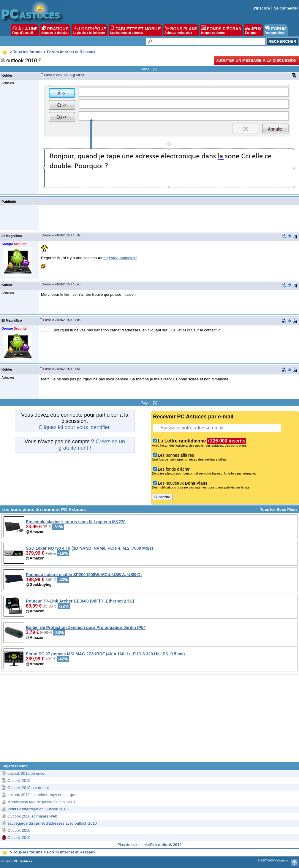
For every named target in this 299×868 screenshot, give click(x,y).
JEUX (253, 30)
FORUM (276, 30)
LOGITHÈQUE (89, 30)
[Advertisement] (149, 720)
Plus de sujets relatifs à (150, 845)
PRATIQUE (55, 30)
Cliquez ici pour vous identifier (74, 427)
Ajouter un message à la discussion (256, 60)
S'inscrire (261, 8)
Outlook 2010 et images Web (32, 816)
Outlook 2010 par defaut (28, 788)
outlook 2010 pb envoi (26, 773)
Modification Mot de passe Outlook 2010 (42, 802)
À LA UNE (25, 30)
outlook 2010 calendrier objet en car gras (42, 795)
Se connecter (286, 8)
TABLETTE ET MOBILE (135, 30)
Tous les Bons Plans (279, 509)
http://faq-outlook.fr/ (120, 258)
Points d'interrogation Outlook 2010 (38, 809)
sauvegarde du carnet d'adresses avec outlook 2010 (52, 823)
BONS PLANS (181, 30)
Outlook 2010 (19, 781)
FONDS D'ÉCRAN (221, 30)
